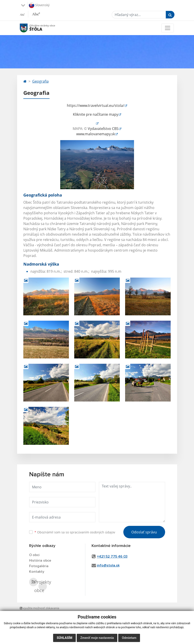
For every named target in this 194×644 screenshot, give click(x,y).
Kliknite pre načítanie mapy (96, 114)
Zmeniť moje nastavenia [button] (97, 638)
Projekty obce (43, 586)
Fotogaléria (39, 566)
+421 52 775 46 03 (112, 557)
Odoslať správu (144, 532)
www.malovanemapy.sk (96, 134)
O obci (34, 555)
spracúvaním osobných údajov (92, 532)
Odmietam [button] (129, 638)
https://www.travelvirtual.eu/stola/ (96, 105)
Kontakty (37, 572)
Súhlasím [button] (64, 638)
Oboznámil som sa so (75, 532)
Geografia (40, 81)
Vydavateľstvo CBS (103, 129)
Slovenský (39, 5)
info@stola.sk (108, 565)
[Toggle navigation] (168, 28)
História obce (40, 561)
